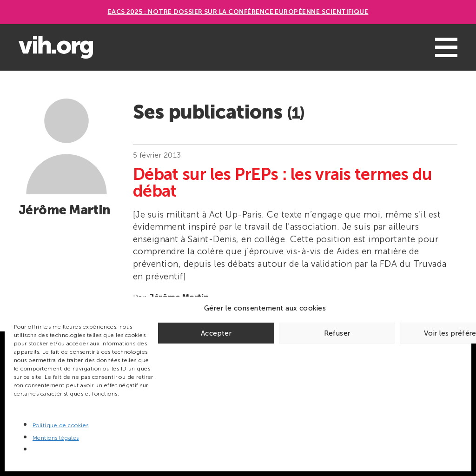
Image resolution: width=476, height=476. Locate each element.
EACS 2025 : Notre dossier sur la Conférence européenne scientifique (238, 12)
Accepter (216, 333)
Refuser (337, 333)
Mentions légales (56, 438)
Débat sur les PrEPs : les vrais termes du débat (282, 183)
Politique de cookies (61, 425)
